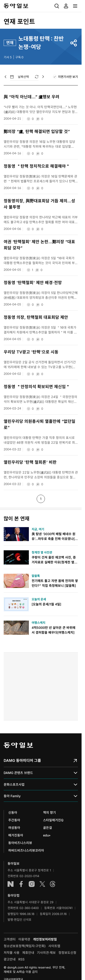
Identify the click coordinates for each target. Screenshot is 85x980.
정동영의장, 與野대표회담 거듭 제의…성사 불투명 (39, 204)
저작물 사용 (12, 953)
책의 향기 (49, 812)
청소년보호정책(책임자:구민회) (25, 946)
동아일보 (16, 6)
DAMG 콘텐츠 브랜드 (41, 773)
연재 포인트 (19, 22)
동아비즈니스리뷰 (20, 843)
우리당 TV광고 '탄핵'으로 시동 (31, 352)
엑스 (42, 884)
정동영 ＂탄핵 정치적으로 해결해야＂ (37, 166)
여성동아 (14, 828)
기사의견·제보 (46, 953)
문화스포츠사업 (41, 784)
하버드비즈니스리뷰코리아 (26, 850)
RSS (21, 959)
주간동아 (14, 820)
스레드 (53, 884)
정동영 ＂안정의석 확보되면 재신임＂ (37, 387)
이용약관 (24, 939)
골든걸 (48, 828)
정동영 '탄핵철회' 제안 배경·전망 (33, 283)
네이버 (11, 884)
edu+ (47, 835)
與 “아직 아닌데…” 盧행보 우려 (32, 97)
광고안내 (10, 959)
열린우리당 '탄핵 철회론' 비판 (30, 462)
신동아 (13, 812)
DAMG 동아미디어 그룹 (41, 760)
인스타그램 (32, 884)
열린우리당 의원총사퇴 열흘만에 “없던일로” (40, 424)
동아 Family (41, 796)
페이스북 (21, 884)
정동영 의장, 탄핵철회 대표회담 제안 (36, 317)
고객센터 (10, 939)
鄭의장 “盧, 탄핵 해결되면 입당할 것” (37, 131)
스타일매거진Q (53, 820)
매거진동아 (16, 835)
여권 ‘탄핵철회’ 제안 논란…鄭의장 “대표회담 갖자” (39, 245)
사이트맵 (54, 946)
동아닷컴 (14, 895)
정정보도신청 (67, 953)
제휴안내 (28, 953)
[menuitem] (57, 6)
